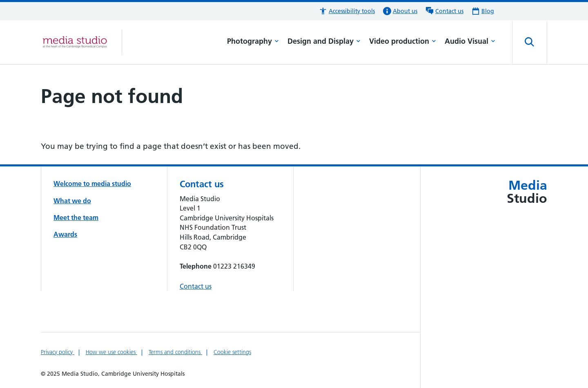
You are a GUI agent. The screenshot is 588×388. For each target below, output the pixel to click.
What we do (72, 201)
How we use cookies (111, 352)
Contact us (196, 286)
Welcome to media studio (92, 184)
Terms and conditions (175, 352)
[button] (347, 11)
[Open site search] (530, 42)
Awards (65, 234)
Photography (253, 41)
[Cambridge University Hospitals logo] (81, 42)
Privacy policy (58, 352)
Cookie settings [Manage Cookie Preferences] (232, 352)
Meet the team (76, 218)
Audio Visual (470, 41)
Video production (403, 41)
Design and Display (324, 41)
